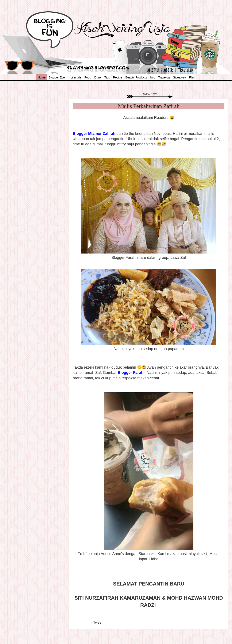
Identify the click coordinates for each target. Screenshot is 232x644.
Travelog (164, 77)
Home (42, 77)
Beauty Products (136, 77)
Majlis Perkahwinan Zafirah (149, 106)
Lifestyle (76, 77)
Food (88, 77)
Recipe (118, 77)
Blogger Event (58, 77)
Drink (98, 77)
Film (192, 77)
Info (153, 77)
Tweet (98, 622)
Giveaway (179, 77)
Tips (107, 77)
